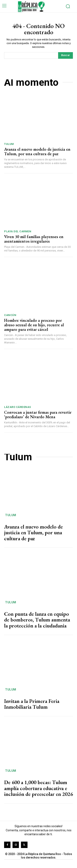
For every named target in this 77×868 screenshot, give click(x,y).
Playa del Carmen (18, 231)
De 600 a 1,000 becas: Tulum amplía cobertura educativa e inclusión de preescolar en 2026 (38, 788)
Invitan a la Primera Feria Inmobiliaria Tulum (32, 704)
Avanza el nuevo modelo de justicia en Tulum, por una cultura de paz (37, 152)
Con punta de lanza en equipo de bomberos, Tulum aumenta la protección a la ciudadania (37, 620)
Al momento (31, 82)
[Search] (66, 55)
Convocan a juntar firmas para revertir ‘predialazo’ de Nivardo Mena (38, 415)
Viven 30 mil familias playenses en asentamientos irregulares (34, 239)
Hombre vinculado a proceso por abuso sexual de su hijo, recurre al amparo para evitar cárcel (34, 325)
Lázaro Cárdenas (18, 407)
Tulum (9, 144)
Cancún (10, 315)
